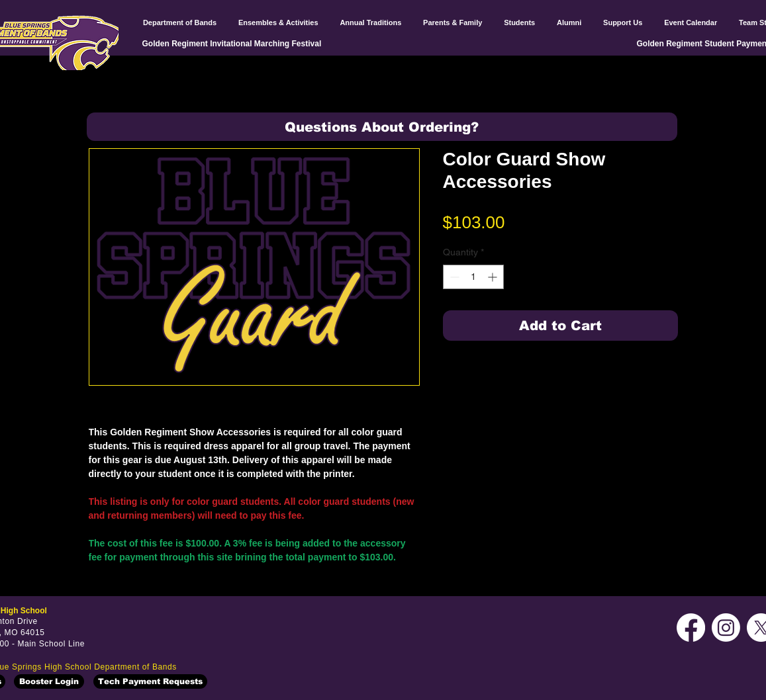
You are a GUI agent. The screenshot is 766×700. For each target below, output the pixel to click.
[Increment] (494, 277)
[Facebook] (691, 628)
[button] (382, 127)
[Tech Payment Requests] (150, 681)
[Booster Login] (49, 681)
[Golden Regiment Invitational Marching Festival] (234, 44)
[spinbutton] (473, 277)
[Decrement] (453, 277)
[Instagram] (726, 628)
